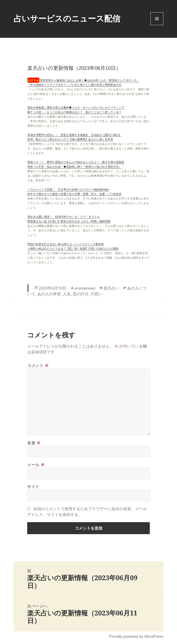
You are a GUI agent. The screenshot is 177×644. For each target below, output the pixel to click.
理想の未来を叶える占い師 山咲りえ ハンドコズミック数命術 (66, 244)
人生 (67, 294)
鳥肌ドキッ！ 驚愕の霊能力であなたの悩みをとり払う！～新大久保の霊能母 (76, 162)
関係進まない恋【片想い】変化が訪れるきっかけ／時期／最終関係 (69, 221)
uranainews (85, 288)
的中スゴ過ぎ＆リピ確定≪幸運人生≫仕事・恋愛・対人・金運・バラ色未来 (74, 194)
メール (36, 465)
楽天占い (111, 288)
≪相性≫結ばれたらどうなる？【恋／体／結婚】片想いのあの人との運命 (73, 249)
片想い (96, 294)
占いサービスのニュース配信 (67, 18)
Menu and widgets (157, 25)
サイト (33, 487)
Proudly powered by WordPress (136, 637)
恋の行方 (81, 294)
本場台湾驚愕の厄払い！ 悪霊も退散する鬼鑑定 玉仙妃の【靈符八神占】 (74, 135)
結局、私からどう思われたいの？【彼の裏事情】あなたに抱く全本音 (70, 139)
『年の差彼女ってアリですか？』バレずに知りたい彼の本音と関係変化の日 (74, 85)
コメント (38, 365)
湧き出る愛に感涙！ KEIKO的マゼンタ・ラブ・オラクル (63, 217)
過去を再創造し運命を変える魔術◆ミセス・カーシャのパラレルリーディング (76, 108)
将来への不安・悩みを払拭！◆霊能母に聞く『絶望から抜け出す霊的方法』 (74, 167)
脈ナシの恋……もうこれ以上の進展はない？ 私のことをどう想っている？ (74, 112)
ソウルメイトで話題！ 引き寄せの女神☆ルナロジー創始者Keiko (68, 190)
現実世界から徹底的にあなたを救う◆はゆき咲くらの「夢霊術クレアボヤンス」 (90, 80)
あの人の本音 (49, 294)
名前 (34, 443)
